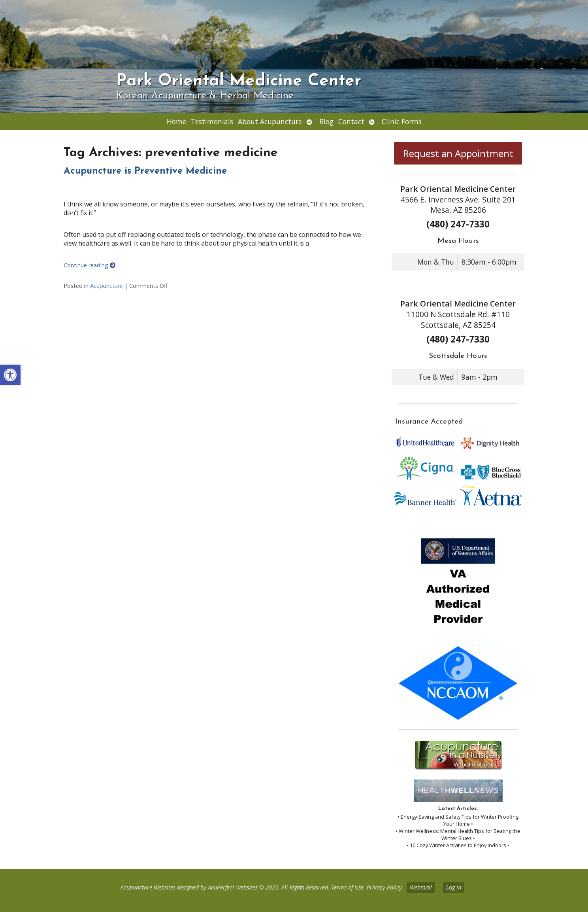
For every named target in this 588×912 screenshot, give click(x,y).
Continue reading (90, 265)
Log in (454, 887)
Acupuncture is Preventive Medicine (145, 171)
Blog (326, 121)
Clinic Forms (402, 121)
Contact (351, 121)
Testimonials (212, 121)
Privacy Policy (384, 887)
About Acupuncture (270, 121)
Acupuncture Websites (148, 887)
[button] (10, 375)
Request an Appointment (458, 153)
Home (176, 121)
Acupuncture (106, 286)
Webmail (421, 887)
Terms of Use (347, 887)
